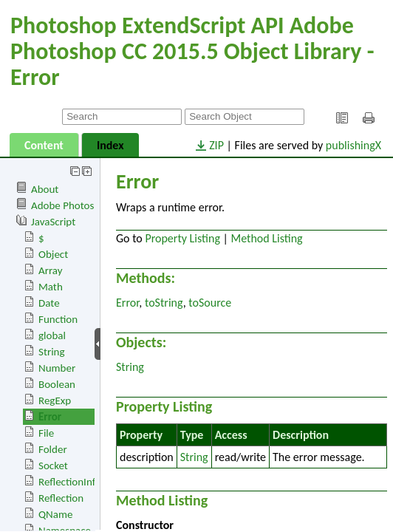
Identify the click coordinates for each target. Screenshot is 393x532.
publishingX (353, 145)
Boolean (57, 384)
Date (49, 303)
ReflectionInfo (70, 482)
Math (51, 287)
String (52, 352)
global (52, 335)
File (46, 433)
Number (57, 368)
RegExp (55, 400)
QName (55, 514)
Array (51, 270)
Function (58, 319)
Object (53, 254)
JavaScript (53, 222)
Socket (53, 465)
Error (50, 417)
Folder (53, 449)
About (45, 189)
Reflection (61, 498)
